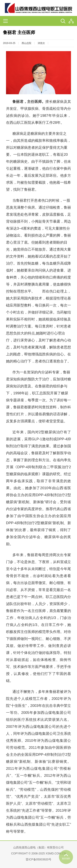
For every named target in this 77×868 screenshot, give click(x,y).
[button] (71, 21)
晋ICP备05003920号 (38, 859)
